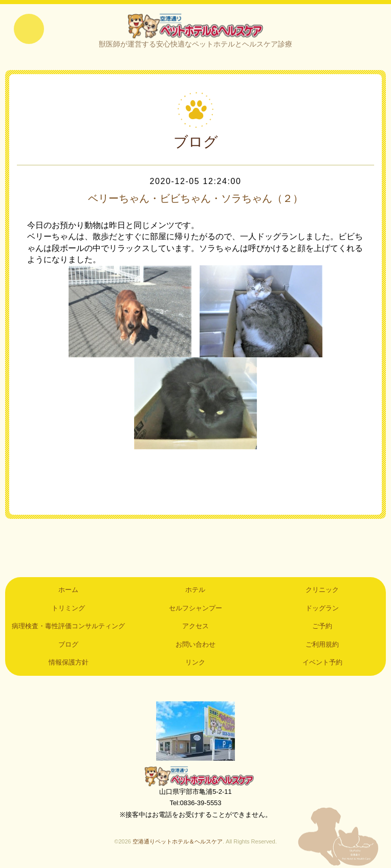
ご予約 (322, 626)
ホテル (195, 590)
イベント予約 (322, 662)
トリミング (68, 608)
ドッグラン (322, 608)
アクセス (196, 626)
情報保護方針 (69, 662)
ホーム (68, 590)
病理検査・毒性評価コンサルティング (68, 626)
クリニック (322, 590)
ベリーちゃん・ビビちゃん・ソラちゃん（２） (196, 198)
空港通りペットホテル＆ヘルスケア (196, 776)
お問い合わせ (196, 644)
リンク (195, 662)
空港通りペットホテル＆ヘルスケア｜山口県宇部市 (196, 26)
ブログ (68, 644)
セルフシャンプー (196, 608)
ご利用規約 (322, 644)
